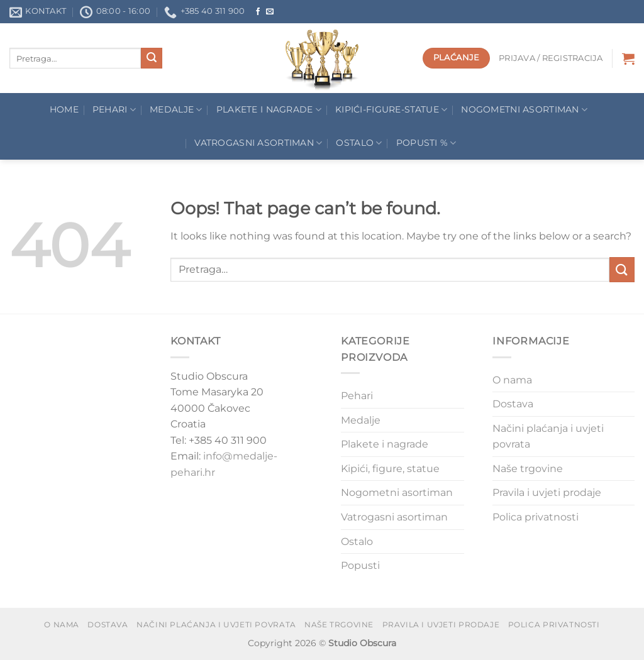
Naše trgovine (528, 469)
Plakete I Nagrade (269, 110)
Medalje (176, 110)
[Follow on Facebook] (258, 12)
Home (64, 109)
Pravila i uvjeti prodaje (547, 492)
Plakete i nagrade (385, 444)
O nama (512, 380)
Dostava (513, 404)
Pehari (114, 110)
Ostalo (359, 143)
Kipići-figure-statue (391, 110)
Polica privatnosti (536, 517)
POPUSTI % (426, 143)
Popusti (360, 565)
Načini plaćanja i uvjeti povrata (548, 437)
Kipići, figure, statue (390, 469)
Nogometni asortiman (524, 110)
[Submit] (152, 58)
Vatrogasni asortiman (258, 143)
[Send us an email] (270, 12)
